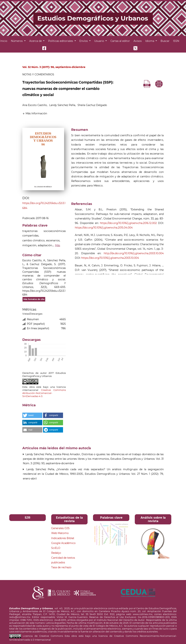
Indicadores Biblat (63, 538)
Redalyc (56, 553)
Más (58, 245)
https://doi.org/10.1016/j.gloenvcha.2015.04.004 (104, 228)
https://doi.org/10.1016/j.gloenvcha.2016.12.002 (128, 223)
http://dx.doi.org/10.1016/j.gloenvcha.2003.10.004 (134, 253)
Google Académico (63, 543)
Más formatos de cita (34, 299)
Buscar (165, 41)
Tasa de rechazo (61, 567)
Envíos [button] (84, 41)
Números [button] (17, 41)
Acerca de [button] (36, 41)
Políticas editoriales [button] (61, 41)
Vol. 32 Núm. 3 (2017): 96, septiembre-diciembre (54, 67)
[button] (35, 113)
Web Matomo (60, 533)
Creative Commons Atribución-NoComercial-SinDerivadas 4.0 (44, 393)
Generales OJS (60, 528)
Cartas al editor (120, 41)
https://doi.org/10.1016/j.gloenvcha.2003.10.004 (110, 258)
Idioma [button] (150, 41)
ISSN (176, 41)
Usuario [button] (100, 41)
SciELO (56, 548)
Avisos (138, 41)
